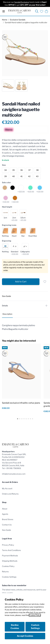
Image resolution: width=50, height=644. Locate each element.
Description (7, 314)
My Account (7, 488)
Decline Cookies (15, 627)
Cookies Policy (8, 566)
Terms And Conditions (11, 550)
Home (5, 20)
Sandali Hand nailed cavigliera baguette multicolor (26, 22)
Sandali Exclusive (22, 2)
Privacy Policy (8, 545)
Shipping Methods (10, 561)
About (5, 509)
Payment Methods (10, 556)
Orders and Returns (10, 494)
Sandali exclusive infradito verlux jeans (21, 403)
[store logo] (19, 11)
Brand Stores (8, 519)
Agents (5, 514)
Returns (5, 572)
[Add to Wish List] (45, 282)
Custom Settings (35, 627)
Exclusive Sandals (18, 20)
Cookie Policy (35, 615)
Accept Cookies (25, 636)
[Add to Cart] (21, 282)
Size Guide (6, 530)
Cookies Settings (9, 577)
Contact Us (7, 525)
